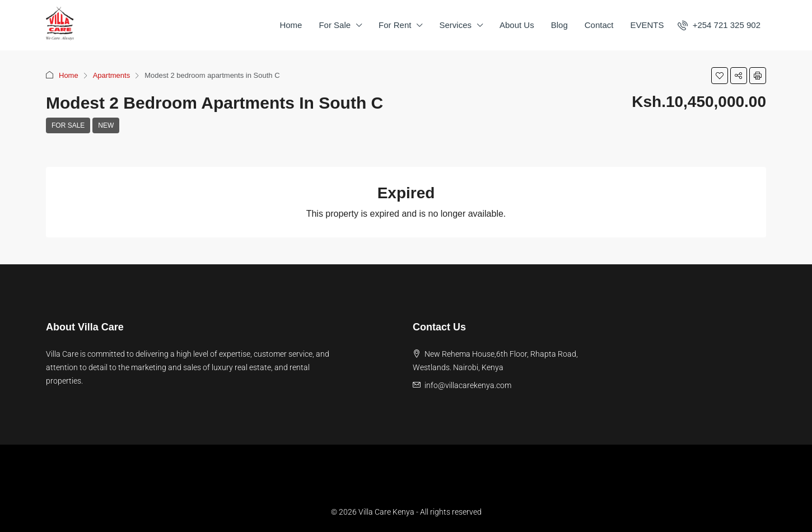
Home (291, 25)
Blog (559, 25)
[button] (720, 76)
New (106, 125)
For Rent (395, 25)
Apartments (111, 75)
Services (455, 25)
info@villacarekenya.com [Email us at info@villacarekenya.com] (468, 385)
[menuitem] (719, 25)
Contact (599, 25)
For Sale (335, 25)
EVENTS (647, 25)
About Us (517, 25)
